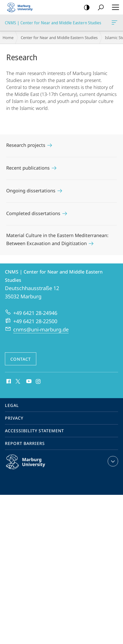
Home (8, 37)
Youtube (28, 382)
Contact (21, 359)
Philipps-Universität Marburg (31, 466)
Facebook (8, 382)
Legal (12, 405)
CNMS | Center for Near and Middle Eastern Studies (114, 24)
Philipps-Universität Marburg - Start (22, 7)
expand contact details (112, 461)
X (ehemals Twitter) (17, 381)
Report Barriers (25, 443)
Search (99, 8)
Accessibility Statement (34, 431)
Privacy (14, 418)
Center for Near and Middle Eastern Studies (59, 37)
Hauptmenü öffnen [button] (114, 7)
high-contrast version (85, 8)
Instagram (38, 382)
